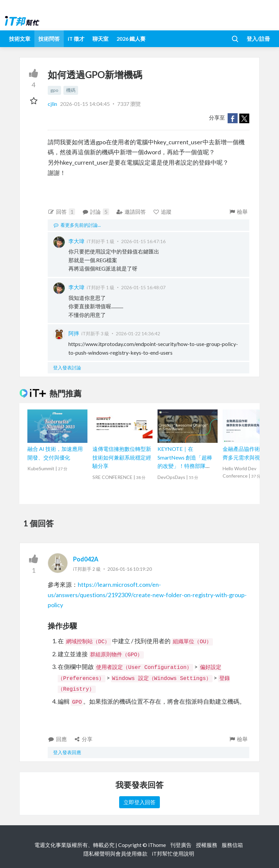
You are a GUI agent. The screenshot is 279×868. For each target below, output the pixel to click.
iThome (157, 845)
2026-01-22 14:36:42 (138, 333)
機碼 (71, 90)
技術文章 (20, 39)
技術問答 (49, 39)
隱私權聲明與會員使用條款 (115, 853)
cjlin (53, 104)
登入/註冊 (258, 39)
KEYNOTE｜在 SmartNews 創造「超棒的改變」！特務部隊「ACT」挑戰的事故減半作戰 (187, 466)
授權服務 (207, 845)
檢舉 (238, 212)
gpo (54, 90)
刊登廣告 (181, 845)
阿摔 (74, 333)
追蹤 (162, 212)
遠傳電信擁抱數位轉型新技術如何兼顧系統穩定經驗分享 (122, 457)
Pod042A (86, 559)
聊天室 (100, 39)
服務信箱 (232, 845)
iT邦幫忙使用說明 (173, 853)
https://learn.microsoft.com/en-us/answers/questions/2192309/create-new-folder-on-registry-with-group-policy (147, 595)
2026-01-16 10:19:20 (130, 569)
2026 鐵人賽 (131, 39)
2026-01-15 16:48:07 (143, 287)
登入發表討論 (67, 368)
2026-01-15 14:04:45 (85, 104)
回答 (61, 212)
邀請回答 (131, 212)
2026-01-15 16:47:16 (143, 241)
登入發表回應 (67, 752)
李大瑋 (76, 241)
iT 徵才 (76, 39)
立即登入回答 (139, 802)
